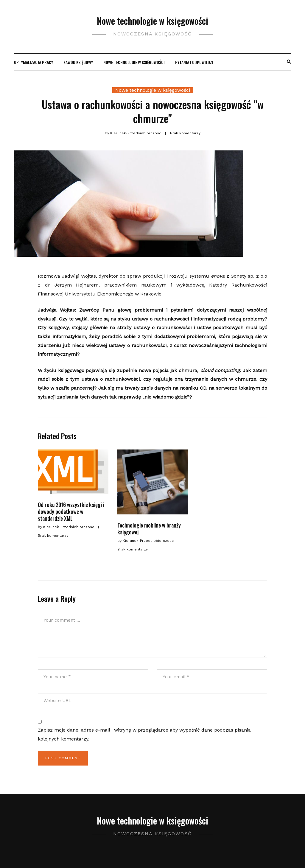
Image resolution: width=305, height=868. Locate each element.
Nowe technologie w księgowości (152, 21)
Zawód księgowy (78, 62)
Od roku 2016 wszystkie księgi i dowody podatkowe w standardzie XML (71, 512)
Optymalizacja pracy (34, 62)
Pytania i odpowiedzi (194, 62)
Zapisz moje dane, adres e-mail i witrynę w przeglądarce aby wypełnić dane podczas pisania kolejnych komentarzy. (144, 734)
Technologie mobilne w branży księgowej (149, 529)
